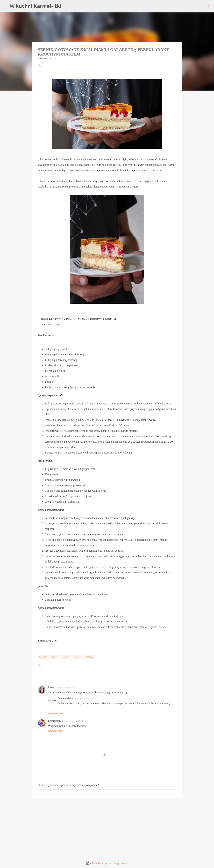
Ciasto (43, 657)
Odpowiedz (56, 714)
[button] (40, 65)
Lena (51, 687)
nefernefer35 (56, 721)
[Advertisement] (107, 827)
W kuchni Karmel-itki (35, 6)
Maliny (66, 657)
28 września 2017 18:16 (75, 721)
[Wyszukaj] (209, 6)
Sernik (77, 657)
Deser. (54, 657)
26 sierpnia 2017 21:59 (84, 698)
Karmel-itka (66, 698)
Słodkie (89, 657)
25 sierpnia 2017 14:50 (66, 688)
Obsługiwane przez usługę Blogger (107, 863)
